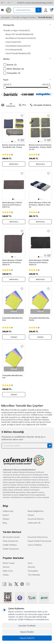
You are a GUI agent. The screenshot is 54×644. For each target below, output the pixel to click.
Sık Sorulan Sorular (11, 537)
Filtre (23, 105)
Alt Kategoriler (8, 105)
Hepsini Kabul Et (27, 638)
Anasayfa (5, 17)
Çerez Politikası (35, 545)
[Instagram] (22, 584)
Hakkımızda (8, 511)
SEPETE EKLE (14, 164)
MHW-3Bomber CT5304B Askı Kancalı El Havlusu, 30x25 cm (39, 262)
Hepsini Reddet (27, 632)
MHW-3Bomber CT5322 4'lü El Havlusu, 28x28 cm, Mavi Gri (40, 205)
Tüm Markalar (34, 575)
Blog (5, 523)
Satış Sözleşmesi (10, 541)
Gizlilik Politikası (10, 545)
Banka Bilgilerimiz (36, 511)
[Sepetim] (51, 10)
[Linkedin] (10, 584)
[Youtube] (28, 584)
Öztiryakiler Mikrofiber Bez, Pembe (39, 319)
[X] (16, 584)
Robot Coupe (9, 563)
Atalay (6, 575)
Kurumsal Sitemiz (36, 519)
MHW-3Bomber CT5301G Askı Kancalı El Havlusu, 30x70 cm (12, 205)
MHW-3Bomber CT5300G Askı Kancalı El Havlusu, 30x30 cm (12, 262)
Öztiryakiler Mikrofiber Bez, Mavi (13, 319)
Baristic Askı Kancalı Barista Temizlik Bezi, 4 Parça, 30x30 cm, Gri (40, 147)
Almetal (31, 567)
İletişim (6, 519)
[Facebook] (5, 584)
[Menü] (2, 10)
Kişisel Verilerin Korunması (39, 541)
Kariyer (31, 515)
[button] (3, 94)
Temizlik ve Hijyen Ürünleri (24, 17)
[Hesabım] (46, 10)
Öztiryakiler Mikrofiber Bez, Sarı (13, 377)
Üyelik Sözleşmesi (11, 549)
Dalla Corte (8, 571)
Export (6, 515)
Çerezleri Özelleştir (27, 626)
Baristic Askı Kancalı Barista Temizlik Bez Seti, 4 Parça (13, 146)
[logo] (9, 10)
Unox (30, 563)
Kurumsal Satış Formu (38, 537)
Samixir (6, 567)
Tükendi (14, 337)
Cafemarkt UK (34, 523)
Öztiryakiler (33, 571)
